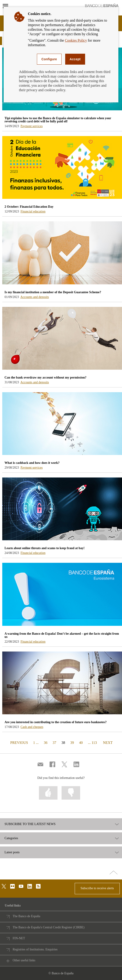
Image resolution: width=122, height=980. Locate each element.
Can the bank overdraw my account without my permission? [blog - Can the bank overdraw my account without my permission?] (45, 378)
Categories (11, 838)
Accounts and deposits (35, 297)
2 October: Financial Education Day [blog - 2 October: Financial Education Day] (29, 207)
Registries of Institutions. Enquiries (35, 949)
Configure (49, 59)
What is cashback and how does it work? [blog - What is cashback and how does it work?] (32, 463)
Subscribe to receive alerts (97, 888)
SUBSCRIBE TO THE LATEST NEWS (30, 824)
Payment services (32, 126)
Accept (75, 59)
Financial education (33, 211)
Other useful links (24, 960)
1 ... (36, 743)
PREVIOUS (18, 742)
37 (55, 743)
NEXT (108, 742)
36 (46, 743)
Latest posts (12, 852)
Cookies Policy (76, 40)
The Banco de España (26, 916)
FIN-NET (19, 938)
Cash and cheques (32, 727)
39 (72, 743)
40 (81, 743)
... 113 (92, 743)
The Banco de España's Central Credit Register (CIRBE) (49, 927)
